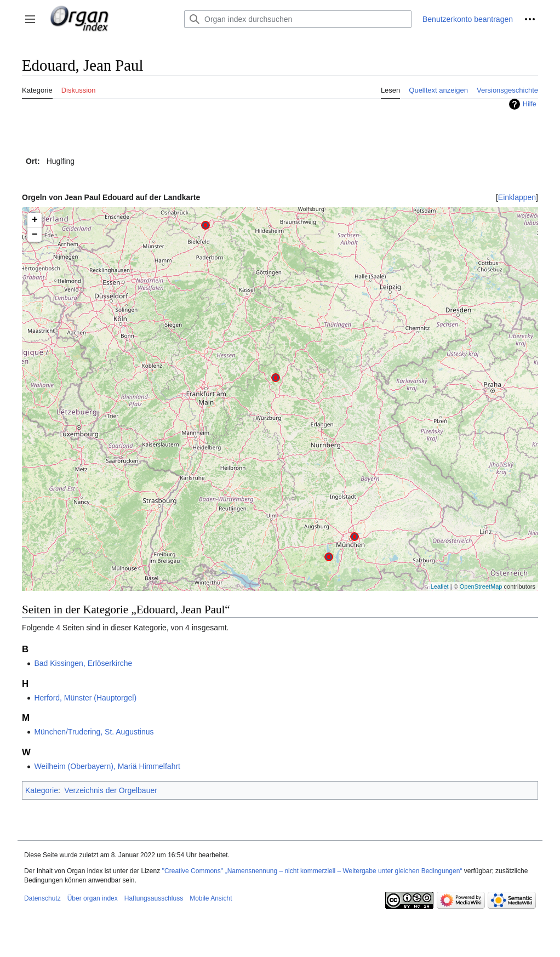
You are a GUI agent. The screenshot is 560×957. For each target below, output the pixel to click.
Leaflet (440, 586)
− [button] (35, 235)
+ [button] (35, 220)
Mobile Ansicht (211, 898)
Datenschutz (42, 898)
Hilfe (530, 104)
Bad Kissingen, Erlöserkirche (83, 663)
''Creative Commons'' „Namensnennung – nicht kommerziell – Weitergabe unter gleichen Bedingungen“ (312, 871)
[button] (30, 19)
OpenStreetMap (481, 586)
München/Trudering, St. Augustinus (94, 732)
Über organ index (93, 898)
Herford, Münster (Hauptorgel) (85, 698)
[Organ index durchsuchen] (298, 19)
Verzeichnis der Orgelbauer (111, 790)
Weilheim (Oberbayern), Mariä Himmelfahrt (107, 766)
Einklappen (517, 197)
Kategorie (42, 790)
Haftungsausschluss (154, 898)
